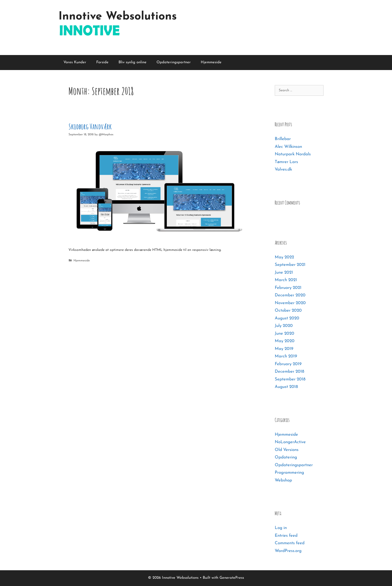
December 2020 (290, 295)
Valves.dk (283, 169)
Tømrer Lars (286, 162)
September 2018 (290, 379)
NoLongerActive (290, 442)
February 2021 (288, 288)
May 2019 (284, 349)
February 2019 (288, 364)
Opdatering (286, 457)
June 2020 (284, 334)
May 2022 (284, 257)
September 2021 (290, 265)
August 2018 (286, 387)
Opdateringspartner (174, 62)
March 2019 (286, 356)
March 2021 (286, 280)
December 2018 (289, 372)
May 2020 (285, 341)
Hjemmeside (211, 62)
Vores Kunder (75, 62)
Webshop (283, 480)
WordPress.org (288, 551)
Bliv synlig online (132, 62)
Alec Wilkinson (288, 147)
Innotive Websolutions (118, 17)
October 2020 (288, 311)
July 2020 (284, 326)
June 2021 (284, 272)
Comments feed (290, 543)
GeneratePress (232, 578)
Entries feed (286, 536)
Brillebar (283, 139)
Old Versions (287, 450)
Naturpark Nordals (293, 154)
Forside (102, 62)
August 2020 (287, 318)
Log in (281, 528)
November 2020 (290, 303)
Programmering (289, 473)
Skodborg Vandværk (90, 126)
